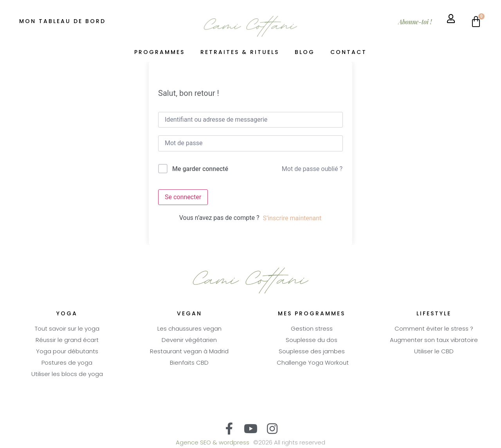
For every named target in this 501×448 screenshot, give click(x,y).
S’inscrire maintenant (292, 218)
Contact (349, 53)
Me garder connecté (200, 169)
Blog (305, 53)
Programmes (159, 53)
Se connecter (183, 197)
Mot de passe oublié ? (312, 169)
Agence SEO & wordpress (213, 443)
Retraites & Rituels (240, 53)
